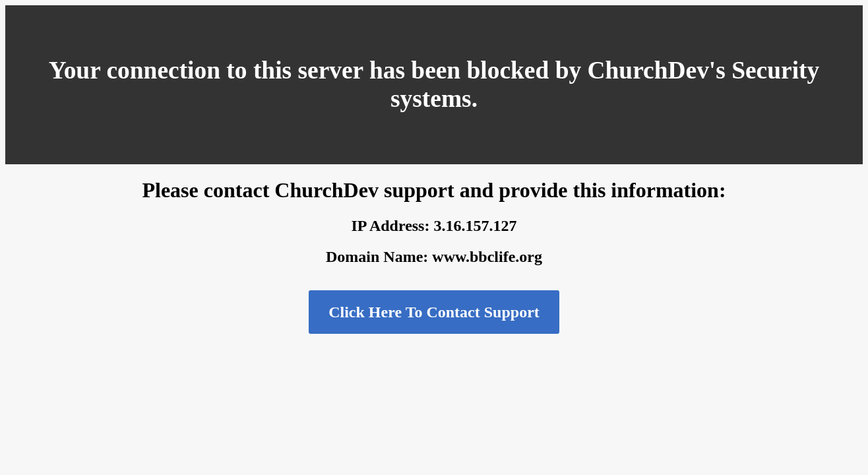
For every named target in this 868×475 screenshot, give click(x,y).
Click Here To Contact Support (434, 312)
